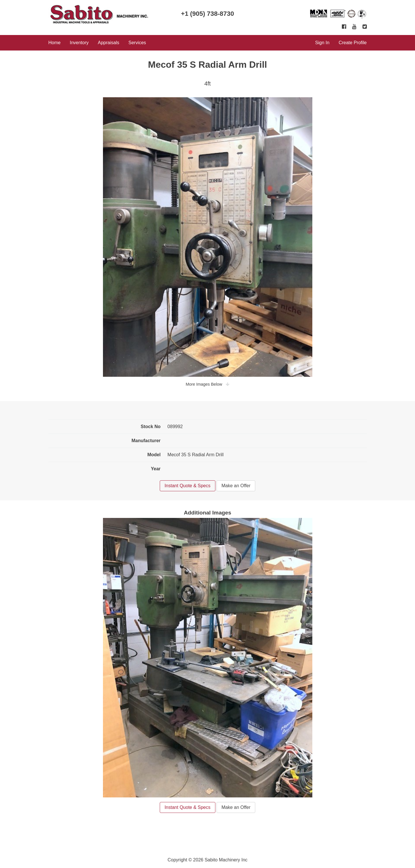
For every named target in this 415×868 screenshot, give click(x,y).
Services (137, 43)
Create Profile (353, 43)
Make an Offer (236, 486)
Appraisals (109, 43)
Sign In (322, 43)
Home (55, 43)
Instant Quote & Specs (188, 486)
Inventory (79, 43)
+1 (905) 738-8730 (207, 14)
